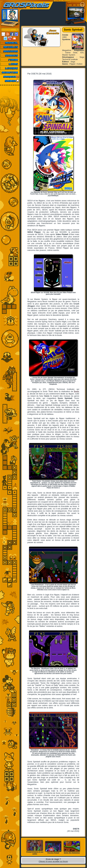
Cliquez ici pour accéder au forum (53, 861)
